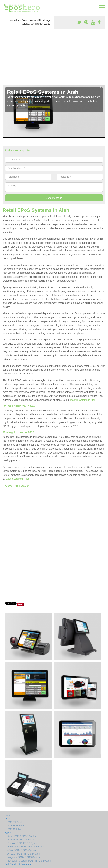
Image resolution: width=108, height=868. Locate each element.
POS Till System (16, 822)
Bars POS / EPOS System (22, 840)
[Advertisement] (54, 58)
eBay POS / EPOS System (22, 850)
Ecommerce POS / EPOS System (26, 847)
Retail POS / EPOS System (22, 836)
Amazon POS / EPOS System (24, 854)
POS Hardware (16, 826)
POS (7, 819)
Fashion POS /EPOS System (23, 843)
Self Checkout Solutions (18, 864)
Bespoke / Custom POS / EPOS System (29, 861)
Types (8, 833)
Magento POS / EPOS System (24, 857)
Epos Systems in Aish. (18, 479)
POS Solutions (15, 829)
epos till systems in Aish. (83, 400)
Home (8, 815)
